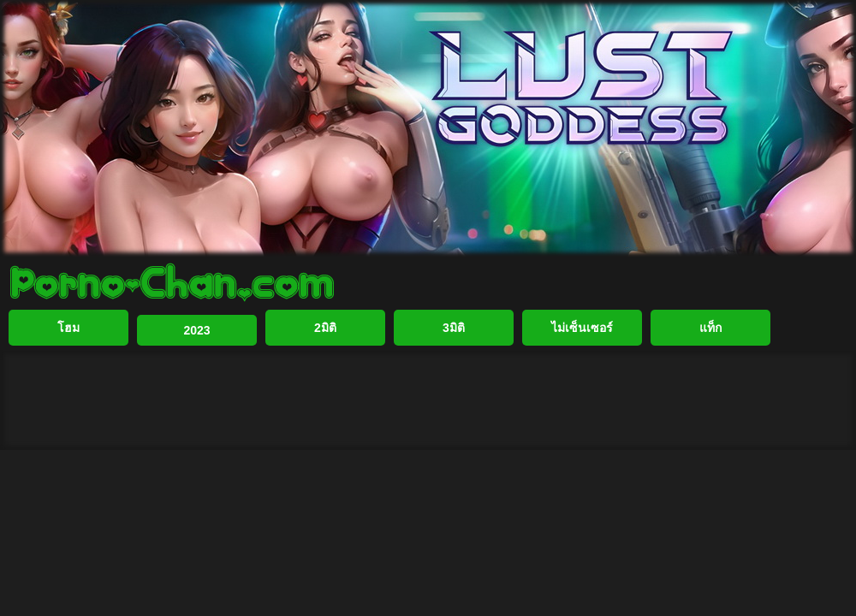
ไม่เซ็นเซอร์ (582, 328)
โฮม (68, 328)
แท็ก (710, 328)
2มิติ (325, 328)
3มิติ (454, 328)
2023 (196, 330)
